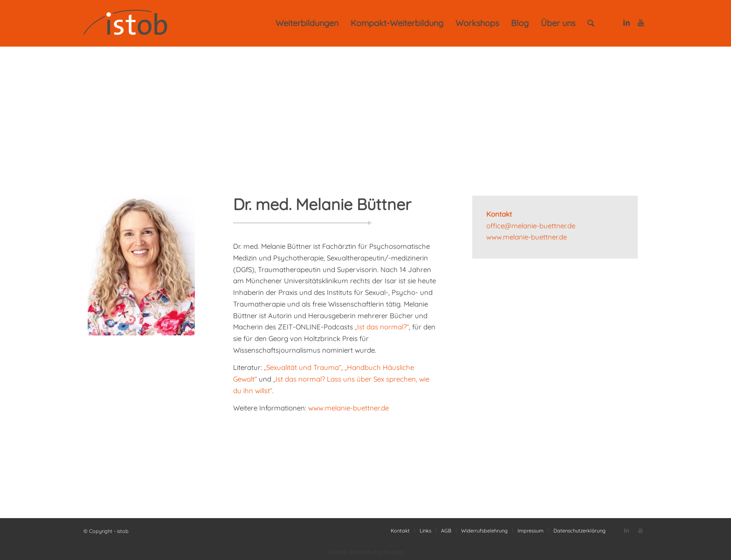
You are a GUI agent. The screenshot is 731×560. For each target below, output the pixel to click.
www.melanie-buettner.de (348, 408)
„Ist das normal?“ (382, 327)
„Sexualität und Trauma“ (303, 367)
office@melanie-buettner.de (531, 226)
